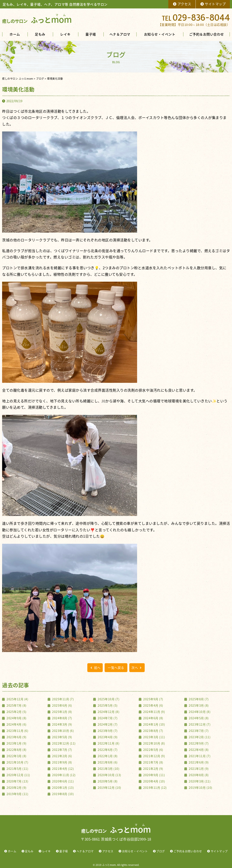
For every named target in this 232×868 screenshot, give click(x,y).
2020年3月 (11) (199, 781)
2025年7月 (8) (16, 705)
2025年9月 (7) (153, 699)
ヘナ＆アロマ (120, 34)
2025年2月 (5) (16, 712)
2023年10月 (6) (63, 731)
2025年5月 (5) (107, 705)
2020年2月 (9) (16, 788)
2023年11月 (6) (17, 731)
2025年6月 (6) (62, 705)
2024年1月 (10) (154, 724)
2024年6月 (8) (153, 718)
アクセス (182, 4)
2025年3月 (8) (198, 705)
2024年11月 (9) (154, 712)
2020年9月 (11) (154, 775)
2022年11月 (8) (108, 743)
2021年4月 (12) (63, 769)
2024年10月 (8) (199, 712)
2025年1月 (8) (62, 712)
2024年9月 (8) (16, 718)
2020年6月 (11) (63, 781)
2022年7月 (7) (62, 750)
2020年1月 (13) (63, 788)
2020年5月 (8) (107, 781)
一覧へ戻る (116, 668)
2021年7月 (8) (153, 762)
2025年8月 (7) (198, 699)
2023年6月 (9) (16, 737)
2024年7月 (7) (107, 718)
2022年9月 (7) (198, 743)
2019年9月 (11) (17, 794)
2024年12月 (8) (108, 712)
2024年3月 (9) (62, 724)
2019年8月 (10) (63, 794)
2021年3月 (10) (108, 769)
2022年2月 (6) (62, 756)
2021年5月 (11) (17, 769)
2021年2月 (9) (153, 769)
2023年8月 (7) (153, 731)
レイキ (65, 34)
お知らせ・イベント (160, 34)
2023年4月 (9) (107, 737)
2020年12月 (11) (18, 775)
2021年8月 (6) (107, 762)
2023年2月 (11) (199, 737)
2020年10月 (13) (109, 775)
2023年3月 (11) (154, 737)
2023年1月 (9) (16, 743)
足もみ (40, 34)
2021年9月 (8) (62, 762)
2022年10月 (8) (154, 743)
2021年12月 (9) (154, 756)
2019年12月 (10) (109, 788)
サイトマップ (213, 4)
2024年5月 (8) (198, 718)
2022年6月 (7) (107, 750)
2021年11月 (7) (199, 756)
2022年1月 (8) (107, 756)
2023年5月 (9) (62, 737)
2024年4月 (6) (16, 724)
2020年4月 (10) (154, 781)
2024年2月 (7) (107, 724)
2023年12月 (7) (199, 724)
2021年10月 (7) (17, 762)
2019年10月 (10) (200, 788)
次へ (137, 668)
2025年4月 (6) (153, 705)
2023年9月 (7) (107, 731)
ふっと (37, 20)
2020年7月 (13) (17, 781)
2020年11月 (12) (64, 775)
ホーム (15, 34)
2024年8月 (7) (62, 718)
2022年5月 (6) (153, 750)
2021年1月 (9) (198, 769)
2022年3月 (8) (16, 756)
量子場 (91, 34)
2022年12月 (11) (64, 743)
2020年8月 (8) (198, 775)
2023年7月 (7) (198, 731)
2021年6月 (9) (198, 762)
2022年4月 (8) (198, 750)
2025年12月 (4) (17, 699)
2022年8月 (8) (16, 750)
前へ (95, 668)
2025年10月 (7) (108, 699)
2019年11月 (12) (155, 788)
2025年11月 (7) (63, 699)
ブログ (161, 851)
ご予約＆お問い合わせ (207, 34)
